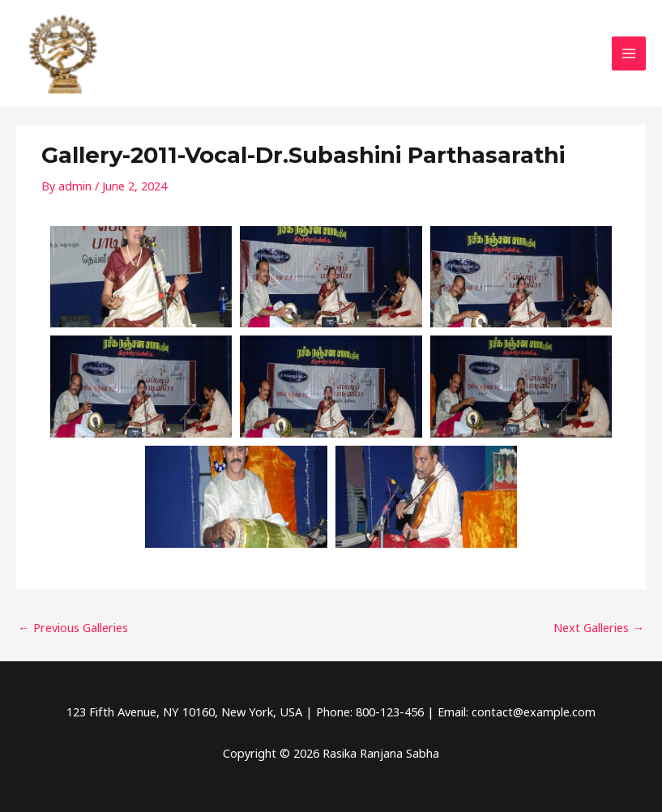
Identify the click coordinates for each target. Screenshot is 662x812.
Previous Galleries (73, 627)
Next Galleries (599, 627)
